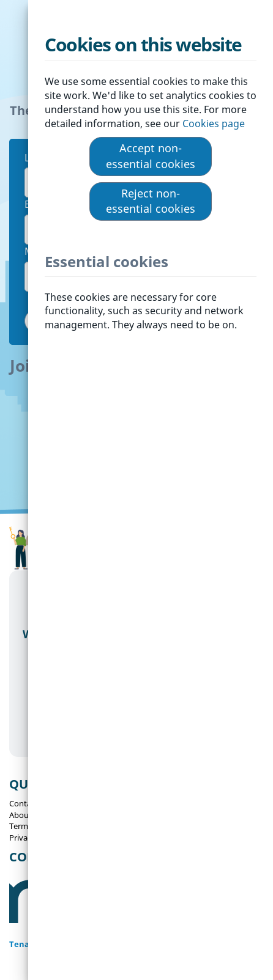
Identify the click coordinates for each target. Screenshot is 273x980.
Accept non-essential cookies (151, 156)
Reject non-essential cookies (151, 201)
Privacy (22, 838)
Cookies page (215, 123)
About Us (26, 815)
